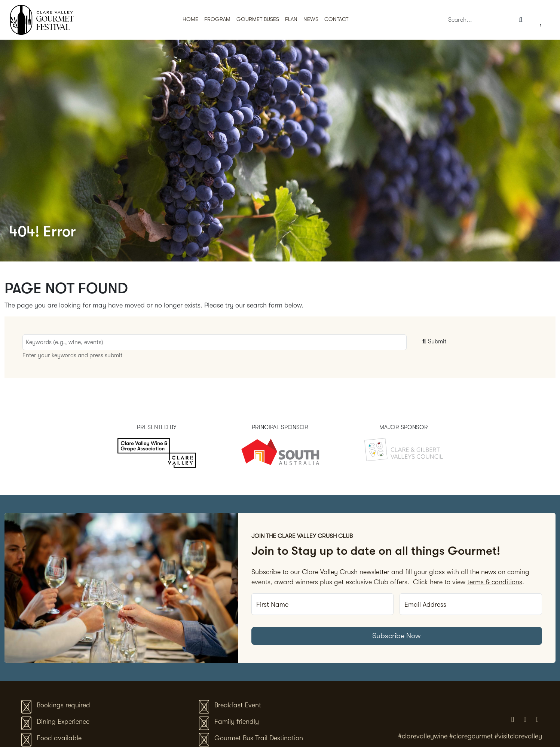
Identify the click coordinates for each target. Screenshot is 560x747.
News (311, 19)
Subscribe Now (397, 636)
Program (217, 19)
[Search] (479, 20)
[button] (291, 20)
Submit (434, 342)
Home (190, 19)
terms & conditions (495, 582)
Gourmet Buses (258, 19)
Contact (336, 19)
